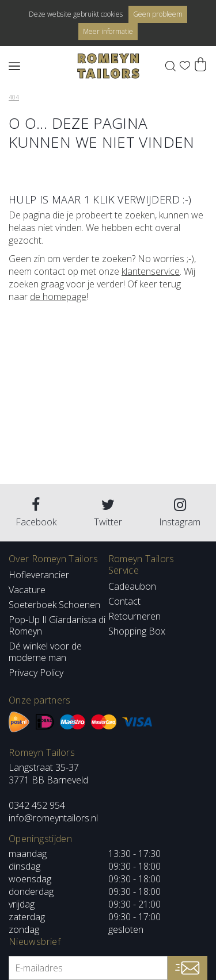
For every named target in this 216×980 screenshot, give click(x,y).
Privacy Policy (36, 672)
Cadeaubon (132, 586)
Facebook (36, 513)
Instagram (180, 513)
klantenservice (151, 271)
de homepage (58, 297)
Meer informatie (108, 31)
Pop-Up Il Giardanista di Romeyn (57, 625)
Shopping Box (137, 631)
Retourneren (134, 616)
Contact (124, 601)
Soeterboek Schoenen (54, 605)
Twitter (108, 513)
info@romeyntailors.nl (53, 818)
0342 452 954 (37, 805)
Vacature (27, 590)
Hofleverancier (39, 575)
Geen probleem (158, 14)
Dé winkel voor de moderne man (45, 652)
